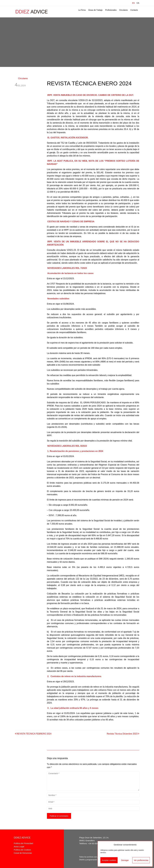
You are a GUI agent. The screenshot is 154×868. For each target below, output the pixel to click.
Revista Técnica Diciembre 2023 (123, 734)
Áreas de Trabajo (95, 10)
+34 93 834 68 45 (96, 843)
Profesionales (111, 10)
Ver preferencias (141, 860)
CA (138, 3)
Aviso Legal (19, 847)
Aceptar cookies (109, 860)
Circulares (123, 10)
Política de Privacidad (23, 843)
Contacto (134, 10)
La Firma (82, 10)
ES (133, 3)
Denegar (125, 860)
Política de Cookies (22, 850)
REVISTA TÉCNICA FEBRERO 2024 (33, 734)
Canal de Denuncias (23, 853)
